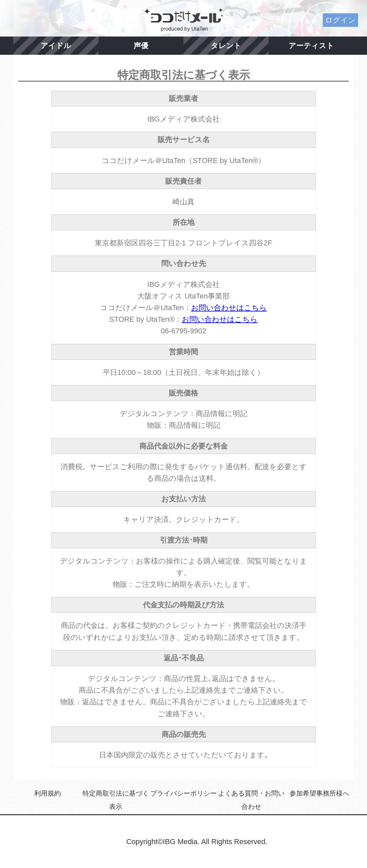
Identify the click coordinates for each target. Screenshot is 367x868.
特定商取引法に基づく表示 (116, 800)
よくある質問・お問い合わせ (251, 800)
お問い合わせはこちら (229, 308)
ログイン (340, 20)
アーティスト (311, 46)
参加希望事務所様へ (319, 793)
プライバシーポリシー (183, 793)
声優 (141, 46)
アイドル (56, 46)
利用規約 (48, 793)
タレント (226, 46)
